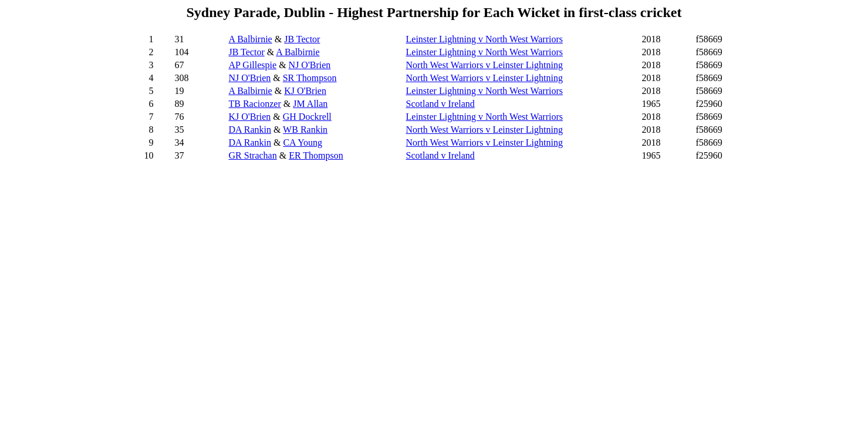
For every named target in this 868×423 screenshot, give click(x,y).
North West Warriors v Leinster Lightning (484, 65)
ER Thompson (316, 155)
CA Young (303, 142)
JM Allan (310, 104)
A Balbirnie (251, 39)
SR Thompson (310, 78)
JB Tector (302, 39)
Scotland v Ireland (440, 104)
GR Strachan (253, 155)
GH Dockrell (307, 117)
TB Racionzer (255, 104)
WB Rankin (305, 130)
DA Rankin (250, 130)
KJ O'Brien (305, 91)
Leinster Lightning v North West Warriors (484, 39)
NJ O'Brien (310, 65)
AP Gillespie (253, 65)
